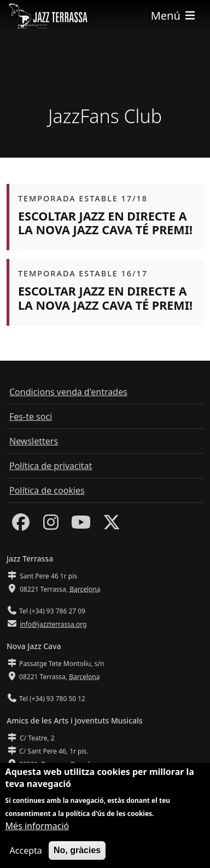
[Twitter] (112, 525)
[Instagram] (51, 525)
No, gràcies (77, 856)
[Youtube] (81, 525)
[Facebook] (21, 525)
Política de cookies (47, 490)
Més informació (37, 832)
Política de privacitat (51, 466)
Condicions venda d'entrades (68, 392)
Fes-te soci (31, 416)
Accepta (26, 857)
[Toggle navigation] (174, 16)
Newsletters (34, 441)
